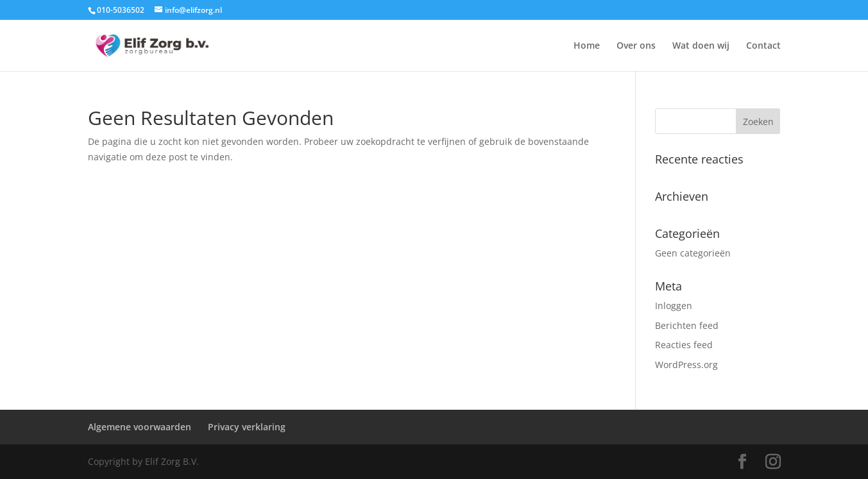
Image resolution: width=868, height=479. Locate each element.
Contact (763, 46)
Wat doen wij (701, 46)
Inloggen (674, 306)
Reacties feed (684, 345)
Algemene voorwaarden (140, 427)
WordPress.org (686, 365)
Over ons (636, 46)
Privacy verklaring (247, 427)
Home (587, 46)
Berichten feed (687, 325)
